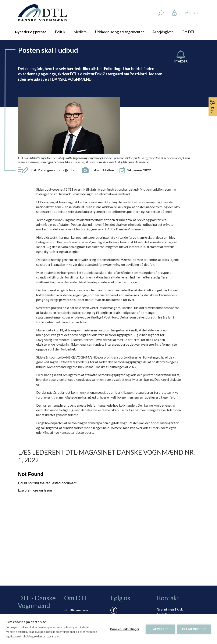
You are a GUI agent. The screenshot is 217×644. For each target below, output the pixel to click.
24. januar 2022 (139, 112)
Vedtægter (78, 587)
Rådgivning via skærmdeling (78, 573)
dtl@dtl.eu (164, 572)
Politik (60, 32)
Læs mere (53, 636)
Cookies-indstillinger (125, 629)
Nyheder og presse (31, 32)
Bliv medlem (79, 552)
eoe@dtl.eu (67, 112)
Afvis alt (160, 629)
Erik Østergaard (54, 112)
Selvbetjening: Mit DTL (87, 564)
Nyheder (181, 61)
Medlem (80, 32)
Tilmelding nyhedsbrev (86, 558)
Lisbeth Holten (102, 112)
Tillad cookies (194, 629)
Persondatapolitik (83, 581)
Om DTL (188, 32)
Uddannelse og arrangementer (120, 32)
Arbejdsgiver (163, 32)
